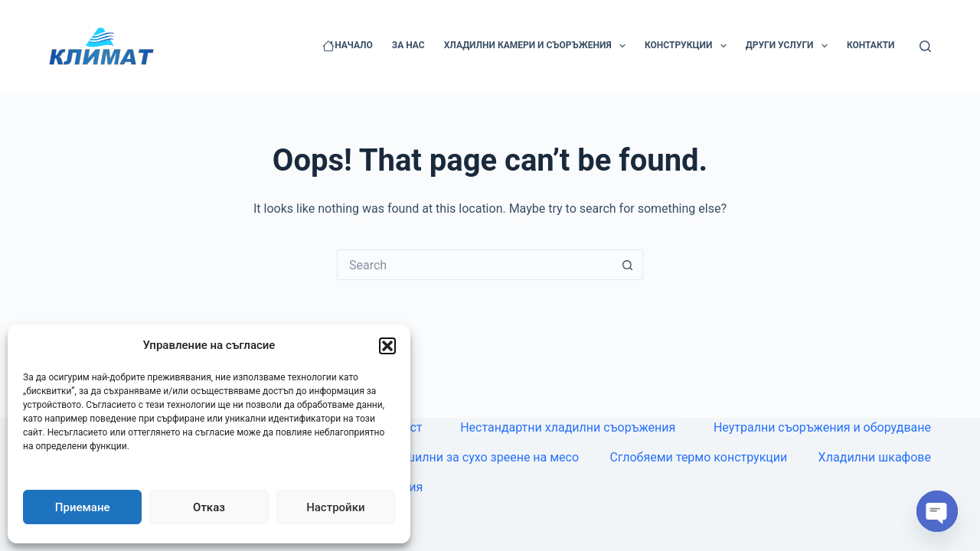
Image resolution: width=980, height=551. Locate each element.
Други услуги (790, 46)
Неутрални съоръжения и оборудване (822, 427)
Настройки (335, 507)
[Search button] (628, 265)
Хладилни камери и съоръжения (538, 46)
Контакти (871, 45)
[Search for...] (475, 265)
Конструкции (689, 46)
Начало (348, 46)
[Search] (925, 46)
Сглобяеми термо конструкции (698, 457)
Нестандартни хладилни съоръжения (568, 427)
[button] (387, 346)
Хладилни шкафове (875, 457)
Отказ (209, 507)
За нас (408, 45)
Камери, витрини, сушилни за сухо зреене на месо (434, 457)
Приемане (83, 507)
